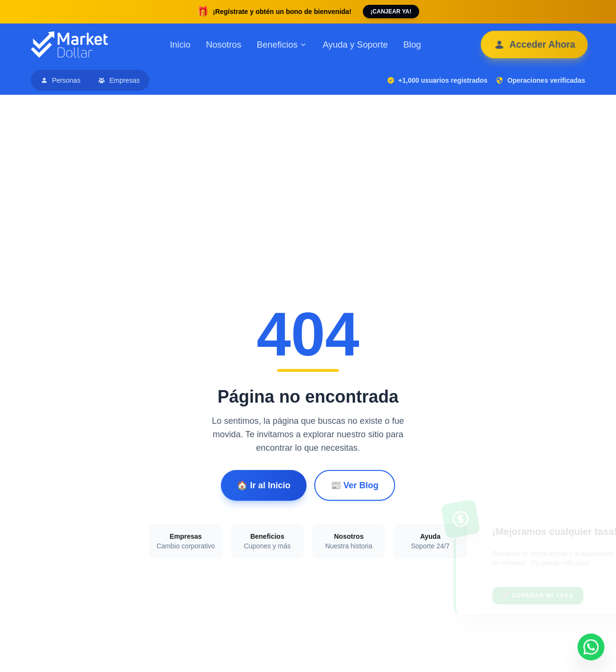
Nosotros (224, 44)
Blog (412, 44)
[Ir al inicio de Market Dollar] (69, 44)
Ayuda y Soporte (355, 44)
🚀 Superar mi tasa (496, 596)
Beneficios (282, 44)
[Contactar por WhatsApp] (591, 647)
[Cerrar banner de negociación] (589, 532)
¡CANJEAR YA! (391, 12)
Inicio (180, 44)
